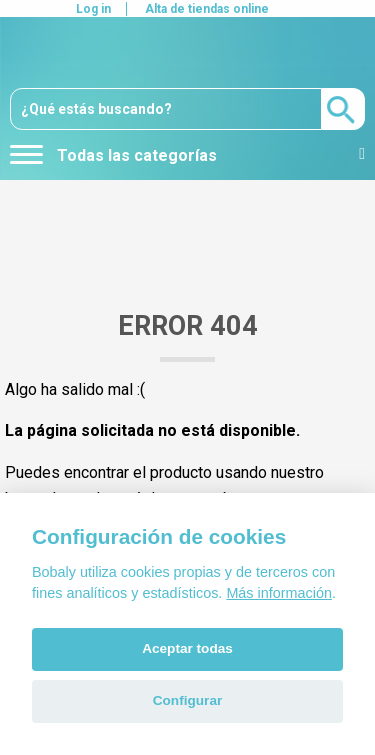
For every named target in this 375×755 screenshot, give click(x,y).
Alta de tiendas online (207, 9)
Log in (93, 9)
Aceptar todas (187, 648)
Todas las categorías (113, 155)
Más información (279, 593)
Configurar (187, 700)
